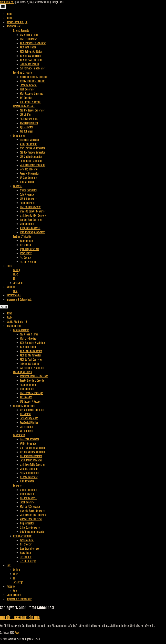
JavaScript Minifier (29, 123)
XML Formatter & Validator (32, 68)
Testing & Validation (23, 236)
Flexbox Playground (29, 119)
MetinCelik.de (7, 2)
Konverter (18, 186)
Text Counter (26, 257)
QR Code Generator (29, 178)
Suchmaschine (14, 295)
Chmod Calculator (28, 190)
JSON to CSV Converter (30, 56)
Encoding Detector (28, 85)
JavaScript (18, 283)
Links (9, 266)
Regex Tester (26, 253)
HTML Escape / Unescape (31, 93)
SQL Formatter (26, 127)
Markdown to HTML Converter (33, 215)
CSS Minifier (25, 114)
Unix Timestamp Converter (32, 232)
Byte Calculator (27, 241)
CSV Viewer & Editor (29, 35)
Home (9, 14)
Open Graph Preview (29, 249)
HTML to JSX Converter (30, 207)
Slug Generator (27, 224)
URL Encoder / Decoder (31, 102)
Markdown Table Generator (32, 165)
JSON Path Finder (28, 47)
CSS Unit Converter (29, 199)
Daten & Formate (21, 30)
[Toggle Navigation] (3, 7)
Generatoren (19, 135)
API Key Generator (28, 144)
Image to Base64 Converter (33, 211)
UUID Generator (27, 182)
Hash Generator (27, 89)
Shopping (11, 287)
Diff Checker (26, 245)
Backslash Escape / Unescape (34, 77)
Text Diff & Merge (28, 262)
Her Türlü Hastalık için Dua (20, 617)
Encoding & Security (23, 72)
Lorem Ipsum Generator (31, 161)
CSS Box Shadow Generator (32, 152)
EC (14, 278)
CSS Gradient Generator (31, 156)
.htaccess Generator (29, 140)
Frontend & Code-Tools (24, 106)
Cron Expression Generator (32, 148)
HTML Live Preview (28, 39)
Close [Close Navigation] (4, 307)
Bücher (10, 18)
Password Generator (29, 173)
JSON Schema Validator (31, 51)
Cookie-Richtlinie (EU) (17, 22)
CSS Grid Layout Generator (32, 110)
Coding (16, 270)
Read (17, 632)
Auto (15, 291)
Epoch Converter (27, 203)
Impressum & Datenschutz (19, 299)
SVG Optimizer (26, 131)
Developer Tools (14, 26)
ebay (15, 274)
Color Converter (27, 194)
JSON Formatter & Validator (33, 43)
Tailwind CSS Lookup (29, 64)
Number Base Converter (31, 220)
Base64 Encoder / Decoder (32, 81)
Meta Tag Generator (29, 169)
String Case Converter (30, 228)
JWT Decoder (26, 98)
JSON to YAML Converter (31, 60)
